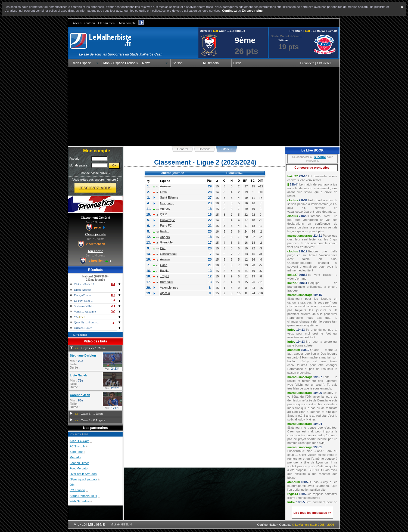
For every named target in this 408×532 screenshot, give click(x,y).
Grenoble (166, 242)
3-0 (113, 311)
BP (245, 181)
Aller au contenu (84, 23)
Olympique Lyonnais (83, 479)
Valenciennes (169, 287)
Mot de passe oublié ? (95, 173)
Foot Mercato (79, 468)
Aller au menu (107, 23)
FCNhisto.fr (77, 446)
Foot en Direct (79, 463)
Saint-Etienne (169, 197)
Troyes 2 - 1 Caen (93, 348)
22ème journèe (95, 234)
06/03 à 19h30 (327, 31)
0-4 (113, 295)
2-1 (113, 306)
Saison (178, 63)
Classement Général (95, 218)
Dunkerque (168, 220)
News (146, 63)
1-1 (113, 300)
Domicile (205, 149)
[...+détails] (80, 335)
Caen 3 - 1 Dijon (92, 414)
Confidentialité (267, 525)
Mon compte (127, 23)
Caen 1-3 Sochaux (232, 31)
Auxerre (165, 186)
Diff (260, 181)
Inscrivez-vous (95, 188)
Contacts (285, 525)
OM (72, 485)
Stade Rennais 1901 (83, 496)
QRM (164, 214)
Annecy (165, 209)
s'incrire (320, 157)
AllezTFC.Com (80, 441)
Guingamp (167, 203)
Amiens (165, 259)
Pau (163, 248)
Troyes (165, 276)
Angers (165, 237)
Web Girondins (80, 501)
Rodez (164, 231)
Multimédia (211, 63)
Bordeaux (167, 282)
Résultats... (235, 173)
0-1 (113, 284)
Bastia (164, 271)
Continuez (229, 11)
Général (183, 149)
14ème (283, 40)
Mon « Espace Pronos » (121, 63)
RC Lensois (77, 490)
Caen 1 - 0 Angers (93, 420)
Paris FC (166, 225)
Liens (237, 63)
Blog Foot (76, 452)
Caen (164, 265)
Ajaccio (165, 293)
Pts (209, 181)
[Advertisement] (204, 107)
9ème (245, 40)
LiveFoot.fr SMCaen (83, 474)
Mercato (75, 457)
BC (253, 181)
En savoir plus (252, 11)
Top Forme (96, 251)
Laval (164, 192)
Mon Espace (82, 63)
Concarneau (168, 254)
